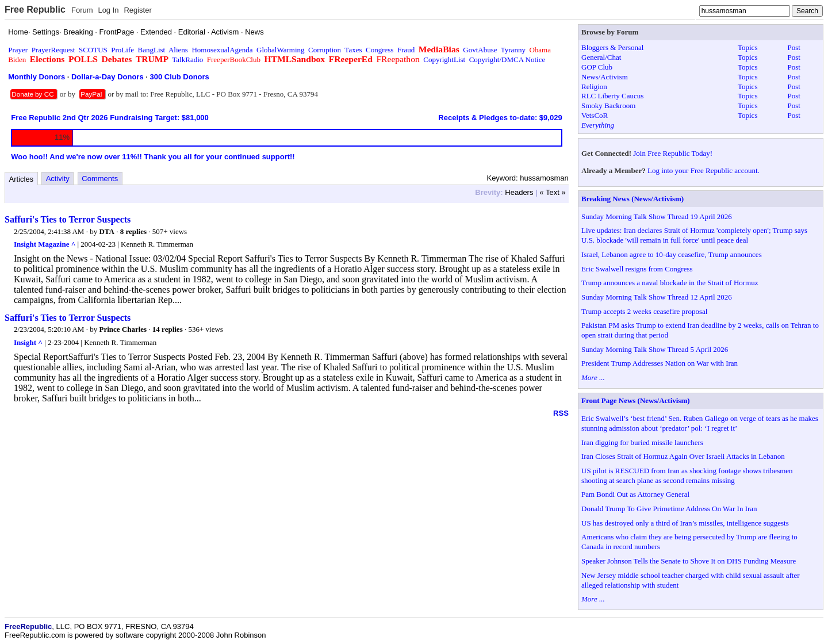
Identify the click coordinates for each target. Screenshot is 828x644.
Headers (519, 192)
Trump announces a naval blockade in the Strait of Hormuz (670, 283)
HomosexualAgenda (222, 50)
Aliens (178, 50)
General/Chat (601, 57)
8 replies (133, 231)
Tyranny (513, 50)
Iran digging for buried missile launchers (642, 442)
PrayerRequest (53, 50)
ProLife (122, 50)
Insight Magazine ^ (45, 244)
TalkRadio (187, 60)
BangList (152, 50)
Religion (594, 87)
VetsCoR (595, 115)
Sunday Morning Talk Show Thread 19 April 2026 (657, 216)
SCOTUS (93, 50)
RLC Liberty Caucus (612, 96)
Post (794, 47)
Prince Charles (123, 329)
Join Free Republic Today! (673, 153)
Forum (82, 10)
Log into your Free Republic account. (704, 170)
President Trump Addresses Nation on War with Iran (660, 363)
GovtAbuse (480, 50)
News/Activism (605, 77)
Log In (108, 10)
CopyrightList (444, 60)
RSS (561, 413)
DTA (106, 231)
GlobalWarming (280, 50)
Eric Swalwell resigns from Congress (637, 269)
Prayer (18, 50)
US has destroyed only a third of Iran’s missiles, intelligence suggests (685, 523)
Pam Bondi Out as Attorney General (635, 494)
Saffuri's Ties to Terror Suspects (68, 219)
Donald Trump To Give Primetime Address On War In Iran (669, 509)
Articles (22, 179)
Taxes (353, 50)
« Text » (552, 192)
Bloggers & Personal (612, 47)
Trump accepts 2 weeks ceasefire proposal (644, 311)
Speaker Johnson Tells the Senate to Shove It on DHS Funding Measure (689, 561)
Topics (747, 47)
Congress (379, 50)
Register (137, 10)
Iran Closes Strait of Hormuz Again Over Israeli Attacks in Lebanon (683, 456)
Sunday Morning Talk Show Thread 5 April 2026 (655, 349)
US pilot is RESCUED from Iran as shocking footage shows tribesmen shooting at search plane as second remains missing (687, 476)
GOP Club (597, 67)
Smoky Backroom (608, 106)
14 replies (168, 329)
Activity (58, 179)
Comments (100, 179)
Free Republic (35, 9)
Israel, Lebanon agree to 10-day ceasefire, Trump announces (672, 254)
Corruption (325, 50)
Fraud (406, 50)
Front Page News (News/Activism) (636, 400)
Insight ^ (28, 342)
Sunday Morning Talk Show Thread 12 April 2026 (657, 297)
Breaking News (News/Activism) (632, 199)
